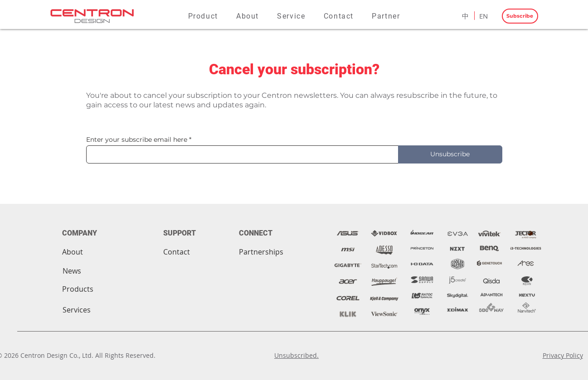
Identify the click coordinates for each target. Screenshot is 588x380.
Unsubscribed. (296, 355)
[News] (72, 271)
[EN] (484, 16)
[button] (203, 16)
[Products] (78, 289)
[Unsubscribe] (450, 154)
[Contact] (177, 252)
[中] (466, 16)
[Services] (77, 310)
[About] (73, 252)
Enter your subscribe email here (137, 139)
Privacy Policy (563, 355)
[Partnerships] (261, 252)
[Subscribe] (520, 16)
